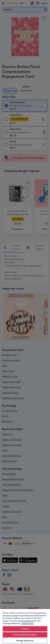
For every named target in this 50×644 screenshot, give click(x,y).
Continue (25, 629)
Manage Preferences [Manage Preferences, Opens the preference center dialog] (25, 641)
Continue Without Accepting (25, 635)
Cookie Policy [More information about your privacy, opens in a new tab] (28, 623)
